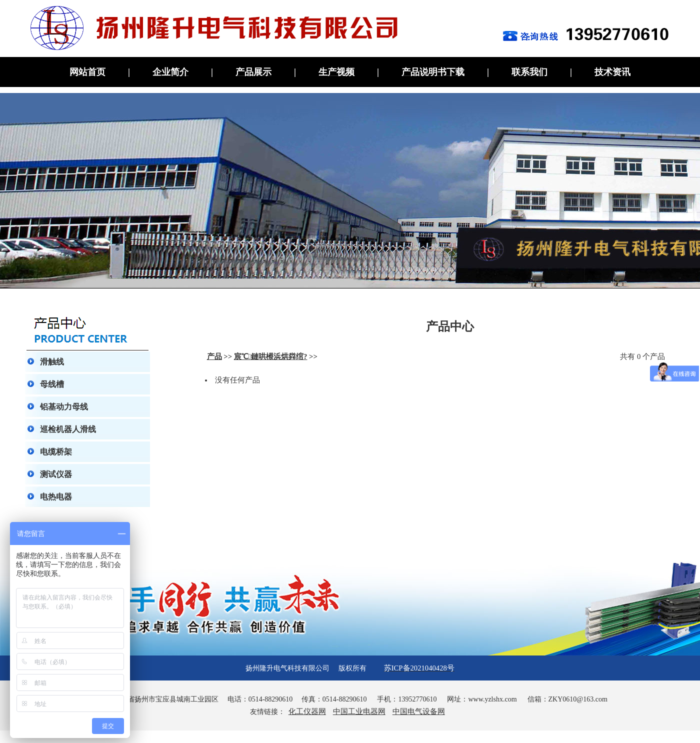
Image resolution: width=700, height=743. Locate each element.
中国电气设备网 (419, 711)
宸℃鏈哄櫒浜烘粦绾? (271, 356)
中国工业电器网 (359, 711)
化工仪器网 (307, 711)
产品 (214, 356)
